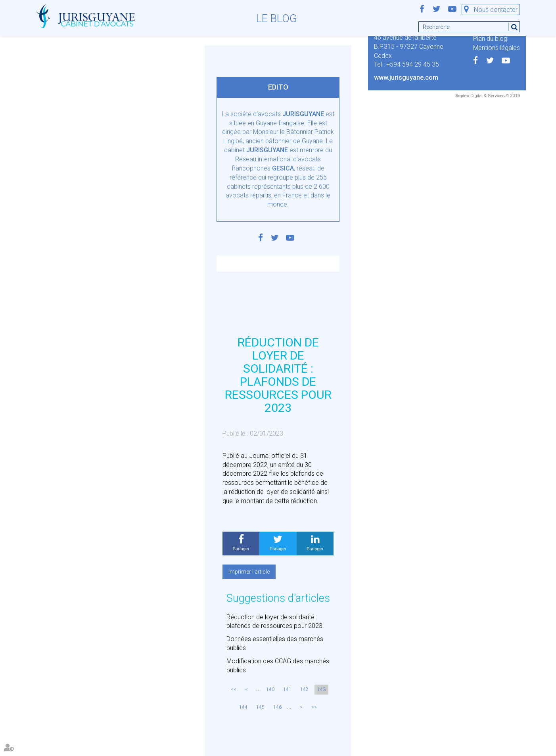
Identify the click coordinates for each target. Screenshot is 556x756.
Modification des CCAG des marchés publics (278, 666)
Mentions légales (497, 48)
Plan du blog (490, 39)
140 (270, 689)
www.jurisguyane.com (406, 78)
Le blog (277, 19)
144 (243, 707)
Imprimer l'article (249, 572)
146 (277, 707)
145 (260, 707)
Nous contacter (496, 10)
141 (287, 689)
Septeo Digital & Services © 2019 (488, 96)
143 (321, 689)
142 (304, 689)
